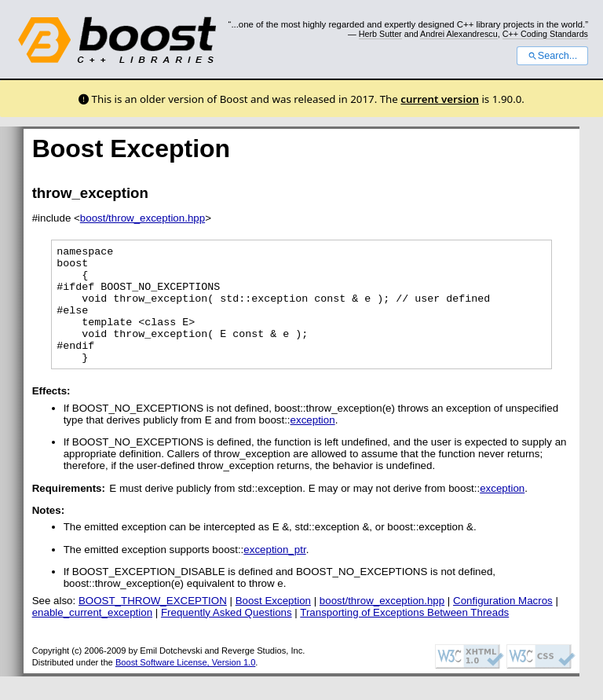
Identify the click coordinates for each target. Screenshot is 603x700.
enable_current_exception (92, 636)
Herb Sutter (380, 34)
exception (313, 443)
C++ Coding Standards (545, 34)
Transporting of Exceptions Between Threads (404, 636)
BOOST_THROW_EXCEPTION (153, 624)
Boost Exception (273, 624)
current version (440, 99)
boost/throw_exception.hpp (143, 218)
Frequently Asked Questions (227, 636)
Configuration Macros (503, 624)
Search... (552, 56)
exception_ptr (274, 573)
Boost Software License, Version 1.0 (185, 686)
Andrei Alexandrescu (459, 34)
